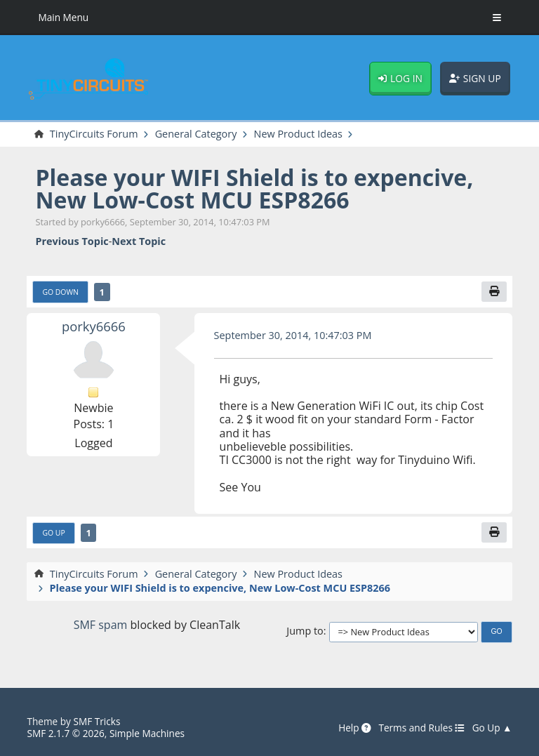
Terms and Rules (421, 728)
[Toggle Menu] (497, 18)
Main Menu (63, 17)
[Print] (494, 292)
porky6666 (94, 326)
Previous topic (72, 241)
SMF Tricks (97, 721)
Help (355, 728)
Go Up (53, 533)
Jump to (305, 631)
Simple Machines (147, 733)
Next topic (139, 241)
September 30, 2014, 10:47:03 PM (293, 335)
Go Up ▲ (492, 728)
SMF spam (101, 625)
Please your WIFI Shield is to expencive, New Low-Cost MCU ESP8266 (254, 188)
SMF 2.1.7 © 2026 (65, 733)
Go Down (60, 292)
